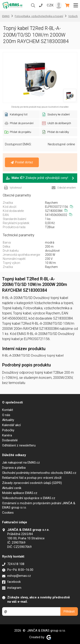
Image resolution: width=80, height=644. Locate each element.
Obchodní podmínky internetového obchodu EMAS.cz (39, 473)
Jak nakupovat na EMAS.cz (21, 463)
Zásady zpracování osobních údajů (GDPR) (32, 483)
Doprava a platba (14, 468)
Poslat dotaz (22, 162)
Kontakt (8, 410)
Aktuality (8, 420)
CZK (50, 5)
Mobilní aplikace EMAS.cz (20, 493)
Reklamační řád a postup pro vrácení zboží (32, 478)
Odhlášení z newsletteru (19, 445)
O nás (6, 415)
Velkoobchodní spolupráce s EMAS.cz (29, 498)
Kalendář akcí (11, 425)
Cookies (8, 513)
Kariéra (7, 435)
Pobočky (8, 430)
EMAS (6, 16)
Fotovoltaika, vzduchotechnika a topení (39, 16)
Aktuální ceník (12, 488)
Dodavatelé (10, 440)
